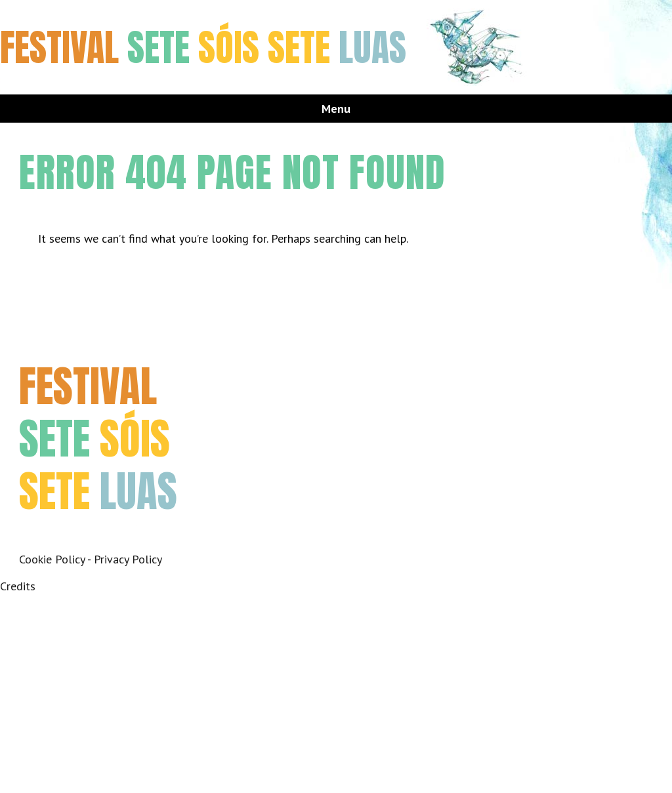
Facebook (34, 536)
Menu (336, 109)
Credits (18, 586)
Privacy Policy (128, 559)
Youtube (122, 536)
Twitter (63, 536)
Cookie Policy (52, 559)
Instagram (93, 536)
